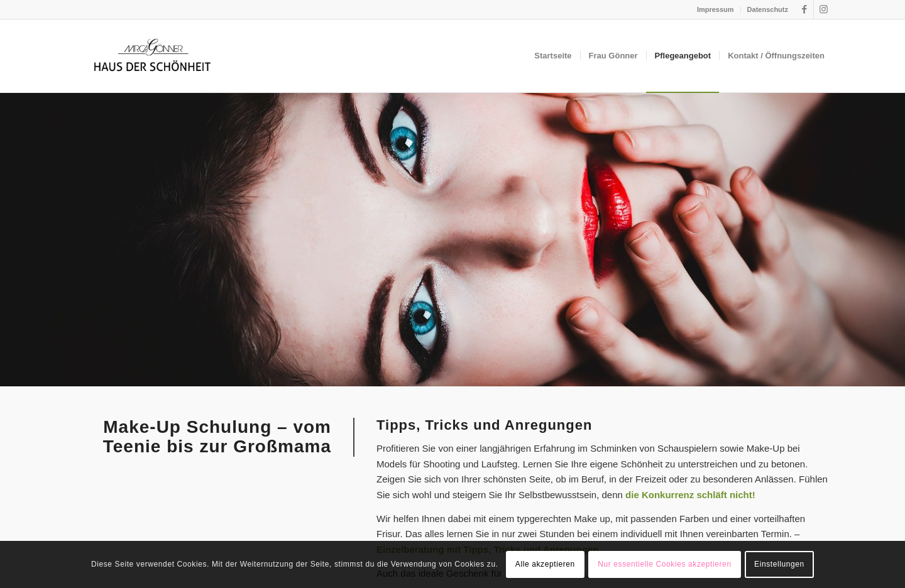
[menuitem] (716, 9)
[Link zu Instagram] (823, 9)
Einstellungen (779, 564)
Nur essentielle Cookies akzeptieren (664, 564)
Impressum (716, 9)
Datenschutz (768, 9)
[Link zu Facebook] (804, 9)
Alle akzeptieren (545, 564)
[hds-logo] (152, 56)
